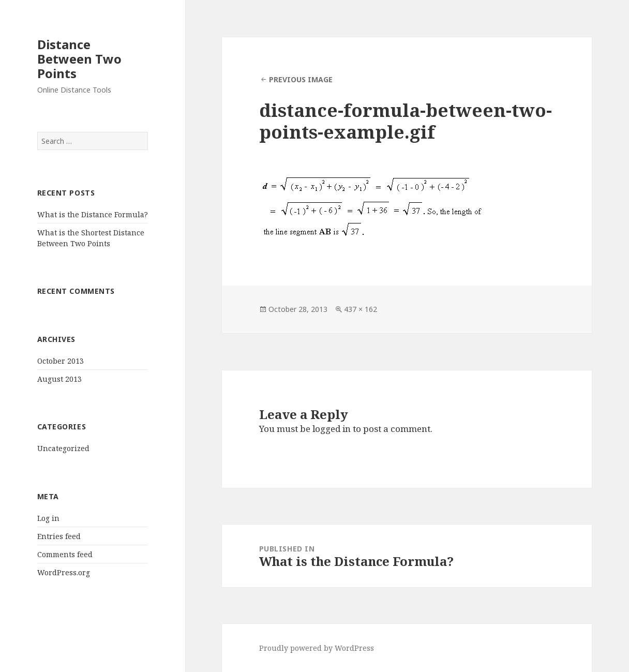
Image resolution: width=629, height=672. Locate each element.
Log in (48, 518)
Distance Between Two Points (79, 59)
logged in (332, 429)
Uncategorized (63, 448)
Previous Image (301, 79)
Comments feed (65, 554)
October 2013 (61, 361)
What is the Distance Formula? (93, 214)
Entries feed (59, 536)
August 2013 (59, 379)
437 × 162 (361, 309)
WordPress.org (64, 572)
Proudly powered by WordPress (317, 648)
